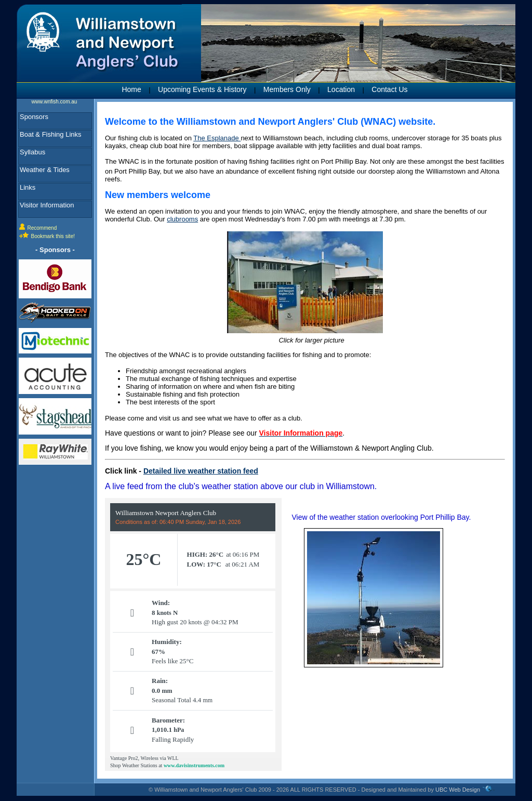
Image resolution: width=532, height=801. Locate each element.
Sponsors (34, 117)
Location (341, 89)
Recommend (42, 228)
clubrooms (182, 219)
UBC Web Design (458, 790)
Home (131, 89)
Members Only (287, 89)
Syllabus (32, 152)
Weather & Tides (45, 170)
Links (28, 187)
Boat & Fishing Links (51, 134)
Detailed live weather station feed (201, 471)
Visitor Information (47, 205)
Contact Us (389, 89)
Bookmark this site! (53, 236)
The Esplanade (217, 138)
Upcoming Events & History (202, 89)
